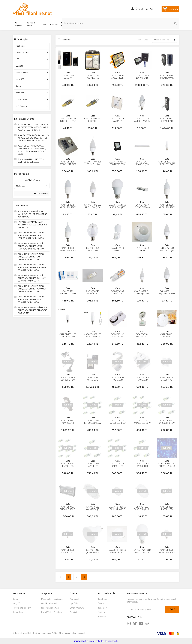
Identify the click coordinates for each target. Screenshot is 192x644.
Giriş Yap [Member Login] (149, 9)
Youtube (102, 612)
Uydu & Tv (20, 79)
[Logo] (32, 9)
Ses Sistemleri (22, 73)
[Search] (159, 23)
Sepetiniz (74, 612)
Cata (68, 73)
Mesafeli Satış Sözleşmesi (53, 599)
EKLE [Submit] (172, 609)
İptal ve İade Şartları (50, 608)
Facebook (103, 599)
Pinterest (102, 617)
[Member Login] (133, 9)
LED (17, 59)
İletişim (16, 599)
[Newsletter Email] (146, 610)
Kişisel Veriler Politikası (51, 612)
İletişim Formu (19, 612)
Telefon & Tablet (23, 53)
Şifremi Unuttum (77, 608)
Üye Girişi (74, 603)
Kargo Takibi (18, 603)
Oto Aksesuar (22, 99)
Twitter (101, 603)
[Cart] (170, 9)
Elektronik (20, 93)
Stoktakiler (66, 40)
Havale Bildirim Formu (23, 608)
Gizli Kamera (21, 106)
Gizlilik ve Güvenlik (49, 603)
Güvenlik (19, 66)
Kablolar (19, 86)
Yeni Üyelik (74, 599)
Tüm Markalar (41, 194)
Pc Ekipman (21, 46)
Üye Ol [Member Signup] (139, 9)
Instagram (103, 608)
